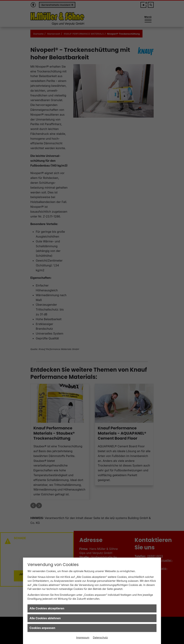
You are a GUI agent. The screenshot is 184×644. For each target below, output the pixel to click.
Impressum (83, 637)
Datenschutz (100, 637)
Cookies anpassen (42, 628)
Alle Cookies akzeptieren (47, 608)
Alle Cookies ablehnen (45, 618)
